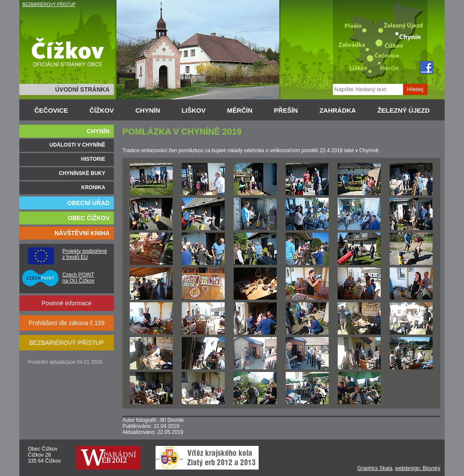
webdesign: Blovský (418, 468)
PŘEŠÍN (286, 110)
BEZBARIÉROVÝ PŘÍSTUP (49, 5)
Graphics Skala (375, 468)
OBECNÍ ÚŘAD (88, 203)
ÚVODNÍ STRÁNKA (82, 89)
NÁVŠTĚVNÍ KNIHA (82, 233)
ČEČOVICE (51, 110)
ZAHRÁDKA (337, 110)
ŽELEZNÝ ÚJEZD (403, 110)
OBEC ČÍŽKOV (89, 218)
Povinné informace (67, 303)
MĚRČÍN (240, 110)
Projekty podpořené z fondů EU (85, 254)
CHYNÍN (148, 110)
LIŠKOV (194, 110)
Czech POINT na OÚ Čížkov (78, 278)
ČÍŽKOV (102, 110)
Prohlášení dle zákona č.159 (67, 323)
